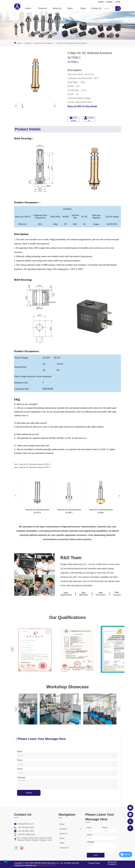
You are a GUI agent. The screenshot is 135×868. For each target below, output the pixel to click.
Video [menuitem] (83, 8)
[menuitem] (42, 8)
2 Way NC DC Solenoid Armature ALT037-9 (34, 467)
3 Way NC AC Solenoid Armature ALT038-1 (71, 43)
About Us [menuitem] (57, 8)
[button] (42, 8)
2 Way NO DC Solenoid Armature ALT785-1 (34, 464)
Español (109, 2)
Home (19, 43)
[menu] (62, 8)
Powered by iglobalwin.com (25, 865)
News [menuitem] (70, 8)
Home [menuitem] (28, 8)
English (101, 2)
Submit (29, 793)
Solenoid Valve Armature (43, 43)
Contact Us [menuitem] (96, 8)
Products (28, 43)
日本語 (118, 2)
